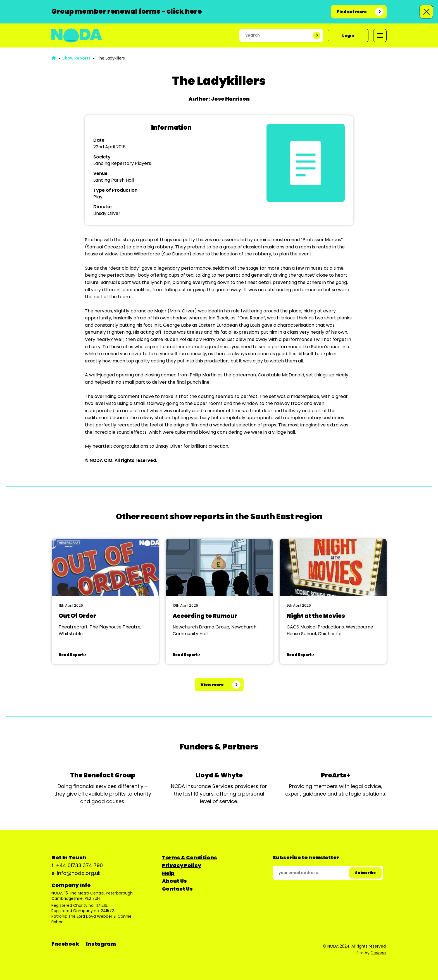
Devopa (378, 953)
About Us (174, 881)
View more (212, 685)
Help (168, 873)
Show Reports (77, 58)
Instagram (101, 944)
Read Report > (72, 655)
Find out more (352, 12)
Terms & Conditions (190, 857)
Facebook (65, 944)
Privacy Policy (182, 865)
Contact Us (177, 889)
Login (348, 35)
